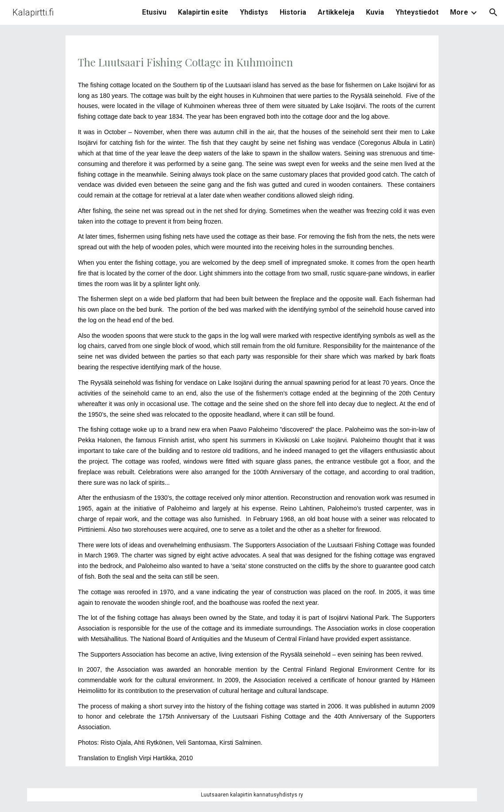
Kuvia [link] (375, 12)
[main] (252, 401)
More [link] (459, 12)
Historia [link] (293, 12)
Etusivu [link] (154, 12)
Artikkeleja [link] (336, 12)
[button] (493, 12)
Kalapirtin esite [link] (203, 12)
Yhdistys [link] (254, 12)
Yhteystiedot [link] (417, 12)
